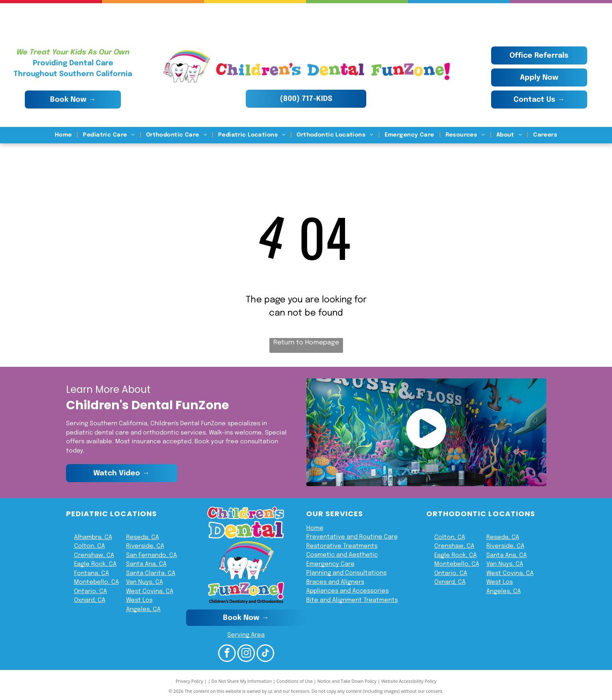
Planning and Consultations (346, 573)
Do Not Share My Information (242, 681)
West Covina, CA (150, 591)
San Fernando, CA (151, 555)
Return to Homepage (306, 343)
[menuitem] (64, 135)
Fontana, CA (91, 573)
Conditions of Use (295, 681)
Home (315, 528)
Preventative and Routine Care (352, 537)
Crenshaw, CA (94, 555)
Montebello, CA (96, 582)
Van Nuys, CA (144, 582)
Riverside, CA (145, 546)
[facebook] (227, 654)
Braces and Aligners (335, 582)
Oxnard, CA (90, 600)
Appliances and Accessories (347, 591)
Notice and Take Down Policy (347, 681)
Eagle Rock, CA (95, 564)
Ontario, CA (90, 591)
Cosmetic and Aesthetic (342, 555)
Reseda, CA (142, 537)
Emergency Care (330, 564)
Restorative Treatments (342, 546)
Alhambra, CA (93, 537)
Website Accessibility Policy (409, 681)
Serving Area (246, 635)
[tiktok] (265, 654)
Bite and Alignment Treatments (352, 600)
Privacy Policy (190, 681)
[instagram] (246, 654)
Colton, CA (89, 546)
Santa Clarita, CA (151, 573)
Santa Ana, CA (146, 564)
